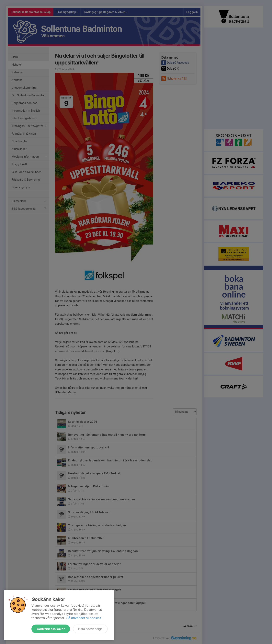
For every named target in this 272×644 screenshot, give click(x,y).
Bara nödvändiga (90, 629)
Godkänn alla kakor (51, 629)
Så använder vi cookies (84, 618)
